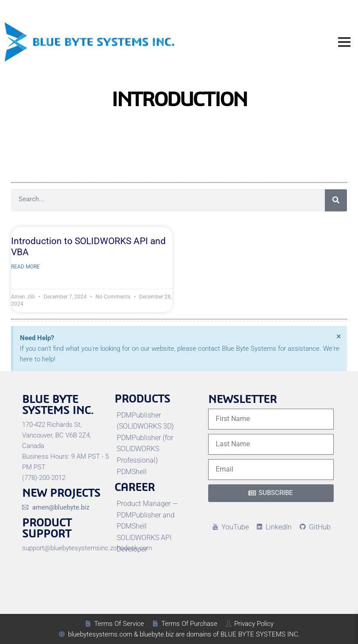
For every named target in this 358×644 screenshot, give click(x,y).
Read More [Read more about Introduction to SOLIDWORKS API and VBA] (25, 267)
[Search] (336, 200)
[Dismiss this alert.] (339, 336)
